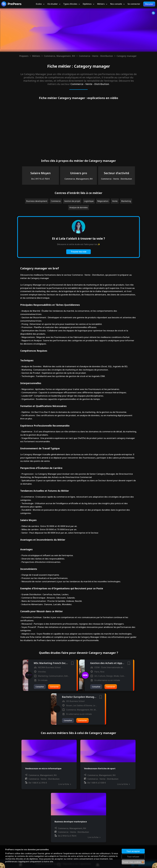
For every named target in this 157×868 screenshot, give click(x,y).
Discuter (149, 4)
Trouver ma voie (79, 252)
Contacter (54, 687)
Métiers (36, 56)
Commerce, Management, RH (60, 56)
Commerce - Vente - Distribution (96, 56)
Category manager (127, 56)
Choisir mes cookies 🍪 (133, 862)
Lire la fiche (65, 784)
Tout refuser (133, 856)
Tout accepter (133, 851)
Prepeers (24, 56)
